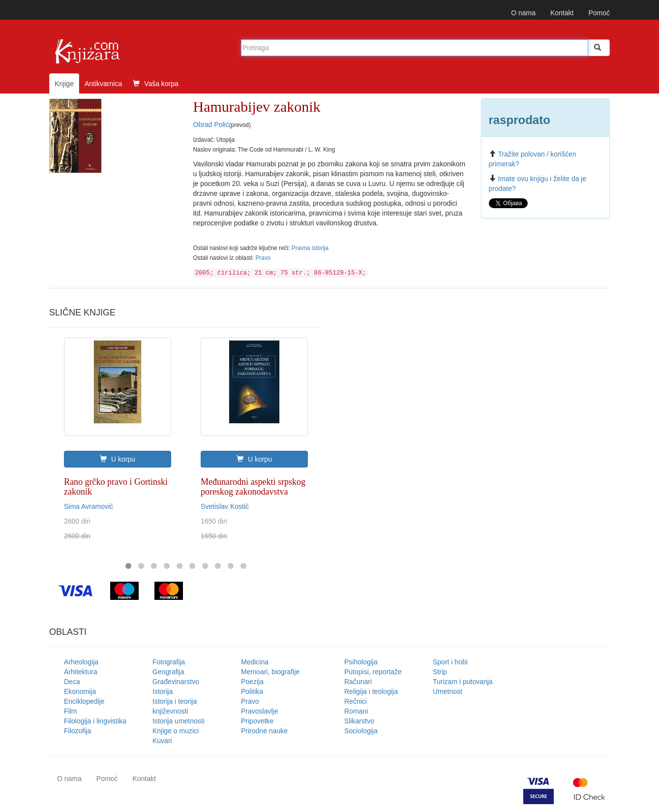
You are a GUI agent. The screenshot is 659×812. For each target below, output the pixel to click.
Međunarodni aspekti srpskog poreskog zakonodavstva (253, 487)
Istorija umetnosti (179, 721)
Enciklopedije (84, 701)
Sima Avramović (89, 506)
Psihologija (361, 662)
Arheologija (81, 662)
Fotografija (169, 662)
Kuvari (162, 741)
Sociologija (361, 731)
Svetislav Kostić (225, 506)
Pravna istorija (310, 248)
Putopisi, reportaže (373, 672)
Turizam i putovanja (463, 682)
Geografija (168, 672)
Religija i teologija (371, 691)
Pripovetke (257, 721)
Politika (252, 691)
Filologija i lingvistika (95, 721)
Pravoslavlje (259, 711)
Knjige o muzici (176, 731)
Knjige (64, 84)
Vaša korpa (156, 84)
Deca (72, 682)
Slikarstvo (359, 721)
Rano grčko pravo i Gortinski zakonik (116, 487)
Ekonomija (80, 691)
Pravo (263, 258)
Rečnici (356, 701)
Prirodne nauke (264, 731)
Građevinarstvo (176, 682)
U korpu (118, 459)
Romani (356, 711)
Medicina (255, 662)
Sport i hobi (450, 662)
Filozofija (77, 731)
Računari (358, 682)
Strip (440, 672)
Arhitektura (81, 672)
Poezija (252, 682)
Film (70, 711)
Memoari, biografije (270, 672)
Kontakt (562, 13)
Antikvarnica (103, 84)
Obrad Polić (211, 125)
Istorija (163, 691)
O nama (523, 13)
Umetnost (448, 691)
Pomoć (599, 13)
